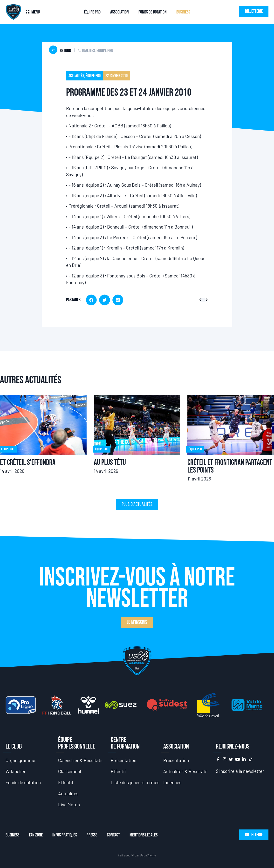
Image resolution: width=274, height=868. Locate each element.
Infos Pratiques (65, 835)
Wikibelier (16, 771)
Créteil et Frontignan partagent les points (230, 466)
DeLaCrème (148, 855)
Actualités (68, 793)
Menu (36, 12)
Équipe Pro (92, 12)
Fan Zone (36, 835)
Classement (70, 771)
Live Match (69, 805)
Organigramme (20, 760)
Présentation (123, 760)
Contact (113, 835)
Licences (172, 782)
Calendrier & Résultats (80, 760)
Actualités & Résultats (185, 771)
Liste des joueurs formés (135, 782)
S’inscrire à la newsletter (240, 771)
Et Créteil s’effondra (28, 463)
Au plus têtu (110, 463)
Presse (92, 835)
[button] (91, 300)
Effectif (66, 782)
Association (120, 12)
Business (183, 12)
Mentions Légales (144, 835)
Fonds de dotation (153, 12)
